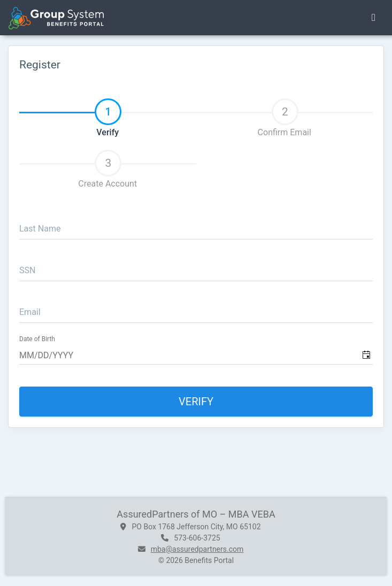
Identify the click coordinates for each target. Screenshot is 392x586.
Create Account (107, 169)
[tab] (108, 113)
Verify (108, 118)
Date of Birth (37, 339)
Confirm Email (285, 118)
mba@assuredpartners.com (197, 549)
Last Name (40, 229)
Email (30, 312)
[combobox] (197, 355)
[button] (366, 355)
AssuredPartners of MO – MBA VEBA (196, 514)
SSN (27, 270)
